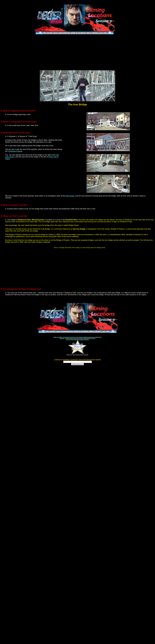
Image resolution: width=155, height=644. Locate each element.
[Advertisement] (77, 52)
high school (70, 196)
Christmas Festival (15, 151)
